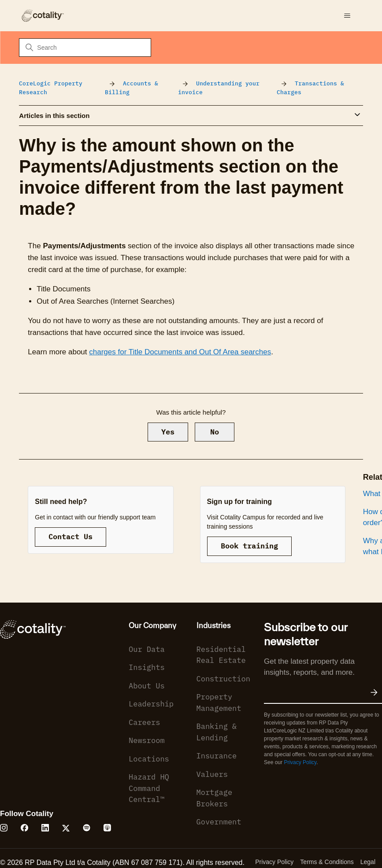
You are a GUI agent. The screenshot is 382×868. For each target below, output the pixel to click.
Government (219, 822)
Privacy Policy (300, 762)
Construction (223, 679)
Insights (147, 667)
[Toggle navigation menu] (347, 16)
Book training (249, 546)
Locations (149, 759)
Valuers (212, 774)
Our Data (147, 649)
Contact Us (70, 537)
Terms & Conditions (327, 862)
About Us (147, 686)
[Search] (85, 48)
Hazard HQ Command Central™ (149, 788)
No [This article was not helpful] (215, 432)
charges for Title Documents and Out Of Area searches (180, 352)
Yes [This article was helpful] (168, 432)
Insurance (217, 756)
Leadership (151, 704)
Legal (368, 862)
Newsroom (147, 740)
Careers (144, 722)
